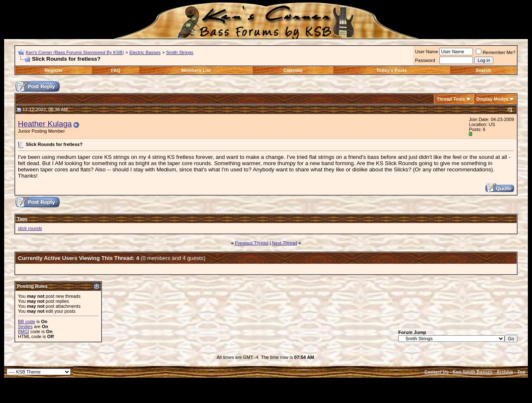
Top (521, 372)
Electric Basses (145, 52)
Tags (22, 219)
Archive (505, 372)
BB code (27, 321)
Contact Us (436, 372)
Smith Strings (180, 52)
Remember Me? (496, 52)
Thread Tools (451, 99)
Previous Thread (252, 243)
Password (425, 60)
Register (54, 70)
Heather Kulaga (45, 124)
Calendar (293, 70)
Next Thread (285, 243)
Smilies (25, 326)
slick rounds (30, 228)
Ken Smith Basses (473, 372)
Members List (196, 70)
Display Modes (492, 99)
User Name (427, 52)
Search (484, 70)
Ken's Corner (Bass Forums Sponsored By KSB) (75, 52)
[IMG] (23, 331)
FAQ (116, 70)
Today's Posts (392, 70)
